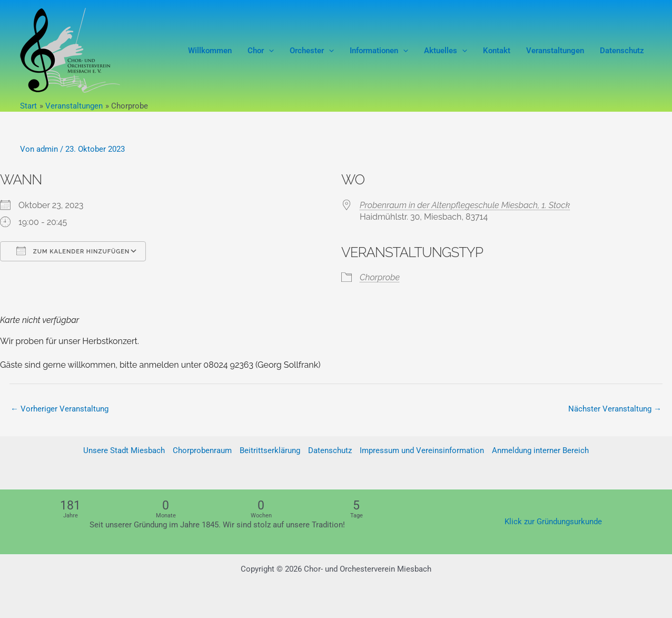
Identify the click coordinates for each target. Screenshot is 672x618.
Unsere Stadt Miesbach (124, 451)
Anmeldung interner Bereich (540, 451)
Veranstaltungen (555, 51)
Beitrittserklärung (270, 451)
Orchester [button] (312, 51)
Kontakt (497, 51)
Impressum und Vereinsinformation (422, 451)
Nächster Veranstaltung (615, 409)
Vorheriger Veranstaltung (60, 409)
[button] (269, 51)
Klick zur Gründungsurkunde (553, 522)
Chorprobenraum (202, 451)
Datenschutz (622, 51)
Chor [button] (261, 51)
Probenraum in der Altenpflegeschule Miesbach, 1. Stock (465, 205)
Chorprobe (380, 277)
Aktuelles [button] (446, 51)
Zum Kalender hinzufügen (73, 251)
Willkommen (210, 51)
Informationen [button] (379, 51)
